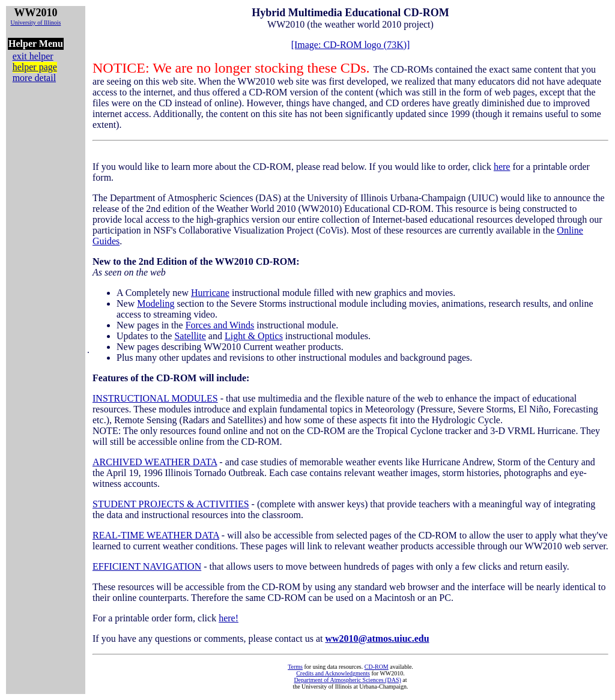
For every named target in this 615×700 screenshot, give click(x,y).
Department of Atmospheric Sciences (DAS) (347, 680)
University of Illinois (35, 23)
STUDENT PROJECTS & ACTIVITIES (171, 504)
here (502, 167)
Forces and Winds (220, 325)
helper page (35, 67)
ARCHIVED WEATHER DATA (155, 462)
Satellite (190, 336)
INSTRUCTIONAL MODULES (155, 398)
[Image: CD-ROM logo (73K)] (351, 45)
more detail (34, 78)
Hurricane (210, 293)
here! (229, 618)
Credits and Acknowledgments (333, 673)
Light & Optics (254, 336)
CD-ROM (377, 667)
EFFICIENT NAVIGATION (147, 566)
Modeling (156, 303)
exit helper (33, 56)
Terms (295, 667)
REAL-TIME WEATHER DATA (156, 535)
